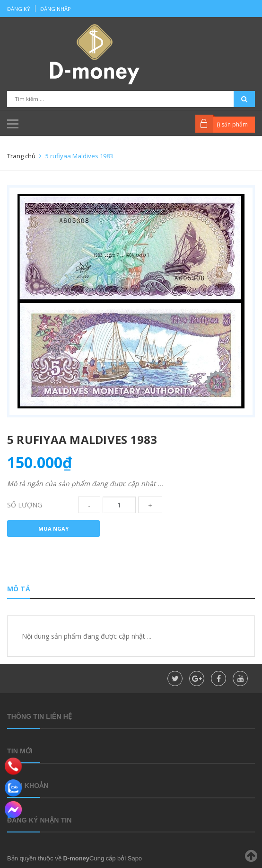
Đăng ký (19, 9)
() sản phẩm (232, 124)
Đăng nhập (56, 9)
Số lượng (25, 505)
